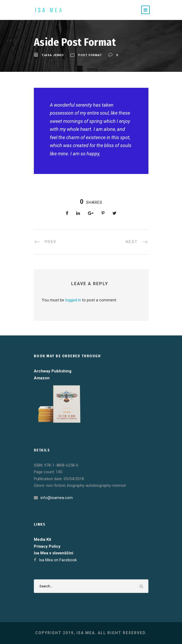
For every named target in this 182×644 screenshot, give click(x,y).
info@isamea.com (57, 498)
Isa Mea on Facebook (58, 560)
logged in (73, 300)
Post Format (90, 55)
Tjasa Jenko (53, 55)
